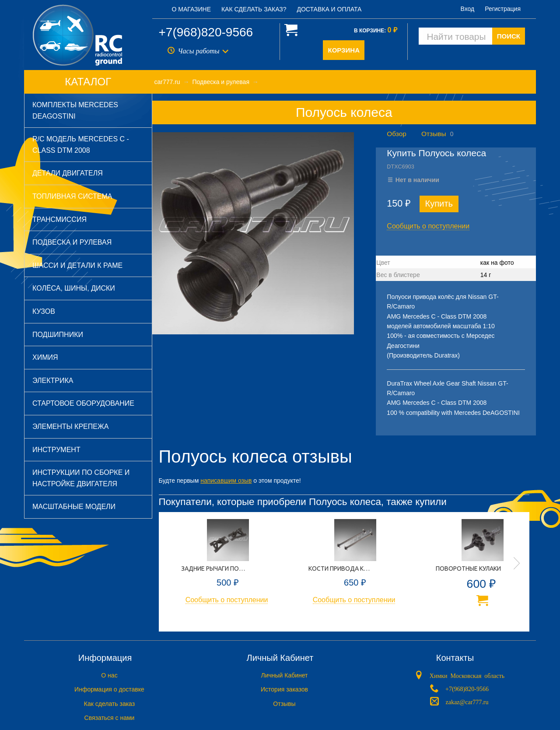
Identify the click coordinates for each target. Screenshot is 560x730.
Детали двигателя (68, 173)
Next (517, 563)
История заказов (284, 689)
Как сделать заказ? (254, 9)
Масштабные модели (74, 507)
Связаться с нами (110, 718)
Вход (468, 9)
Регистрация (503, 9)
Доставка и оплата (329, 9)
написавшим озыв (226, 481)
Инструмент (56, 450)
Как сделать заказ (109, 704)
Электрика (53, 381)
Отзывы (434, 134)
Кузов (44, 311)
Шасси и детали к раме (77, 265)
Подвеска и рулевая (72, 242)
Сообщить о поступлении (428, 226)
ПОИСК (509, 36)
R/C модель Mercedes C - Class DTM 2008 (81, 145)
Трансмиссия (59, 219)
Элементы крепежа (70, 426)
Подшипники (58, 335)
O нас (109, 675)
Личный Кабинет (284, 675)
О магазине (192, 9)
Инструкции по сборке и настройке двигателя (81, 478)
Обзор (396, 134)
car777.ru (167, 82)
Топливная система (72, 196)
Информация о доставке (109, 689)
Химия (45, 357)
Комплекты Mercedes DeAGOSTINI (75, 111)
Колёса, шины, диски (74, 288)
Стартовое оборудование (83, 403)
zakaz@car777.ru (467, 702)
